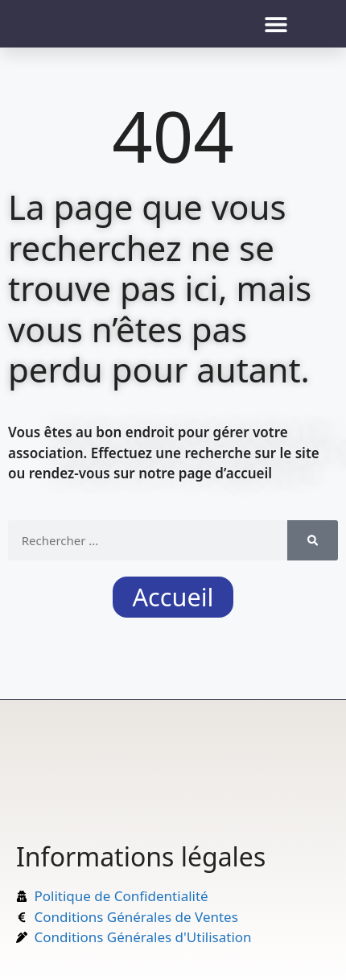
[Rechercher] (313, 540)
